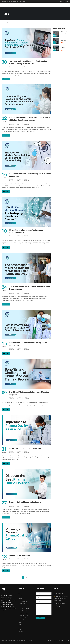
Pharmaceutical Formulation (23, 603)
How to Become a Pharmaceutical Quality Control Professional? (28, 344)
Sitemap (61, 641)
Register (62, 1)
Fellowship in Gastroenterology (65, 39)
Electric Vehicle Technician (23, 619)
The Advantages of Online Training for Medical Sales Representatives (30, 288)
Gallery (39, 5)
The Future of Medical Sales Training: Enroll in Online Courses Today (30, 175)
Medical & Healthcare (25, 608)
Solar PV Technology (25, 616)
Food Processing (24, 611)
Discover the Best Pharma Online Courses (25, 502)
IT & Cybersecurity (24, 613)
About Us (26, 5)
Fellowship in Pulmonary (64, 32)
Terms (56, 641)
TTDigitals (29, 641)
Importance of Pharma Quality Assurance (25, 448)
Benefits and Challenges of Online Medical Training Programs (29, 393)
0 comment (26, 68)
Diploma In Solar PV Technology (63, 47)
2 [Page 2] (26, 578)
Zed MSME (63, 5)
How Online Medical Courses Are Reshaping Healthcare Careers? (26, 231)
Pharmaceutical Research (26, 606)
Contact (56, 5)
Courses (33, 5)
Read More (6, 79)
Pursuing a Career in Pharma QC (22, 556)
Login (67, 1)
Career (45, 5)
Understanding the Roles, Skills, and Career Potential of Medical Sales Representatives (30, 119)
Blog (50, 5)
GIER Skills (12, 68)
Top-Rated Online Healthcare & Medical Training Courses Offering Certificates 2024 (28, 62)
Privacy (50, 641)
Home (20, 5)
